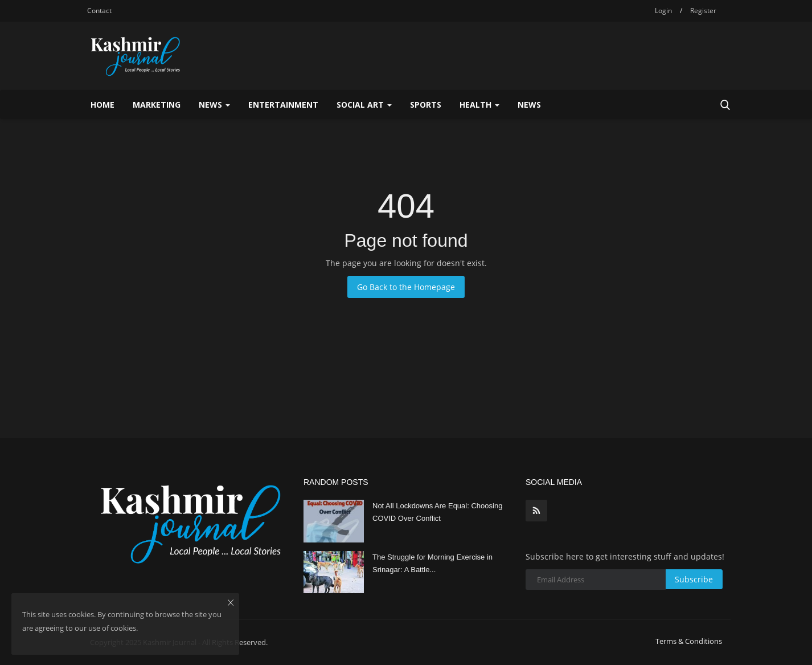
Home (102, 105)
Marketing (157, 105)
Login (663, 11)
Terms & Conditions (689, 641)
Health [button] (479, 105)
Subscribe (694, 579)
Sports (426, 105)
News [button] (214, 105)
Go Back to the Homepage (406, 287)
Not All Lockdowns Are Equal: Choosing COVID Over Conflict (437, 512)
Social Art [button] (364, 105)
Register (703, 11)
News (529, 105)
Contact (99, 11)
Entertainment (283, 105)
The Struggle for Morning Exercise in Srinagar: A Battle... (432, 563)
